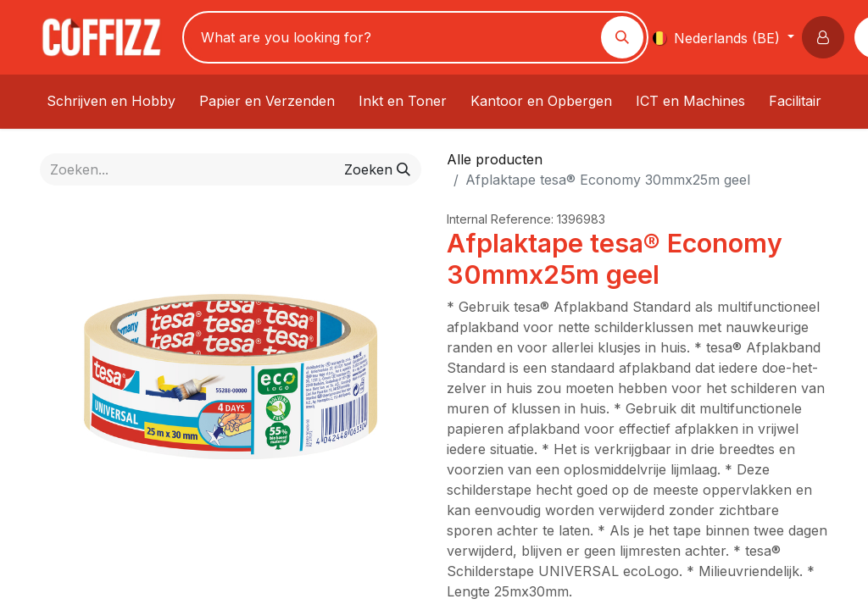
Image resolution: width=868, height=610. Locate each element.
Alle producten (495, 159)
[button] (826, 37)
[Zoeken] (622, 37)
